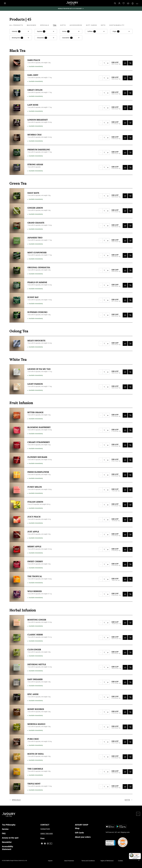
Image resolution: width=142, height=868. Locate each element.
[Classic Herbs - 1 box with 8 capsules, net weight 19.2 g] (17, 637)
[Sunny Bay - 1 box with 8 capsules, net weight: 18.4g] (17, 300)
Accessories (76, 25)
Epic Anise (33, 694)
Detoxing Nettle (37, 664)
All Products (16, 25)
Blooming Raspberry (39, 427)
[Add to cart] (125, 63)
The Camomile (35, 769)
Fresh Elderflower (38, 472)
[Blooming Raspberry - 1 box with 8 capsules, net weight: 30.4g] (17, 430)
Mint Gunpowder (37, 252)
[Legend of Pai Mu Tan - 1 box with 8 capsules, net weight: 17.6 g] (17, 372)
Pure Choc (33, 739)
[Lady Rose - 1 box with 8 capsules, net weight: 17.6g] (17, 108)
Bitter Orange (35, 412)
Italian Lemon (35, 502)
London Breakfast (38, 120)
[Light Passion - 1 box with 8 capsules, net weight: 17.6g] (17, 387)
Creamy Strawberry (39, 442)
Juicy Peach (34, 517)
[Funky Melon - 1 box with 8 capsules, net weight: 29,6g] (17, 490)
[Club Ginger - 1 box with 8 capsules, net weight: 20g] (17, 652)
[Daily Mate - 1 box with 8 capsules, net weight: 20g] (17, 196)
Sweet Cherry (35, 561)
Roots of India (35, 754)
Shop (77, 828)
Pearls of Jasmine (37, 282)
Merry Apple (34, 546)
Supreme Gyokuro (37, 312)
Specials (45, 25)
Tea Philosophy (9, 825)
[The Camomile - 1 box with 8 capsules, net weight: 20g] (17, 772)
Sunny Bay (33, 297)
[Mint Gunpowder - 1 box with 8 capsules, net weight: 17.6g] (17, 255)
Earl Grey (33, 75)
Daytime (41, 31)
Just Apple (33, 532)
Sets (103, 25)
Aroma (66, 31)
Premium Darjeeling (39, 150)
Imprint (50, 861)
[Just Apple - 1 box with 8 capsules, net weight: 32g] (17, 535)
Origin (116, 31)
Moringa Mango (36, 724)
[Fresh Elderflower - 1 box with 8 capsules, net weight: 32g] (17, 475)
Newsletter (7, 842)
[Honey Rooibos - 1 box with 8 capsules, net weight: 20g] (17, 712)
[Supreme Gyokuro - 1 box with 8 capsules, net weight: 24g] (17, 315)
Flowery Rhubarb (37, 457)
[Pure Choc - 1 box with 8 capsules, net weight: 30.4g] (17, 742)
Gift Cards (91, 25)
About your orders (83, 837)
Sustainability (117, 25)
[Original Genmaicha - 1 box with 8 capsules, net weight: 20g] (17, 270)
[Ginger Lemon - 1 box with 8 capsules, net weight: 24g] (17, 211)
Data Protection (69, 861)
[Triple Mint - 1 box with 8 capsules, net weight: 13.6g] (17, 787)
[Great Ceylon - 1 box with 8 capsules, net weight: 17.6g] (17, 93)
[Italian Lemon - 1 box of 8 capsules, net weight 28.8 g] (17, 505)
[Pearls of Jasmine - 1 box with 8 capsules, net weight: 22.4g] (17, 285)
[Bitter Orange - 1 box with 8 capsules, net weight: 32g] (17, 415)
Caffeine (92, 31)
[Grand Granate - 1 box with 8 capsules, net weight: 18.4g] (17, 226)
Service (5, 829)
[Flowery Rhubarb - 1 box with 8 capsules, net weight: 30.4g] (17, 460)
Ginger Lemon (35, 208)
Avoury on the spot (10, 838)
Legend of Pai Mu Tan (39, 369)
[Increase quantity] (108, 63)
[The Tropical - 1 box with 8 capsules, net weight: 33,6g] (17, 579)
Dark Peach (34, 60)
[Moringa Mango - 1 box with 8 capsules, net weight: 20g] (17, 727)
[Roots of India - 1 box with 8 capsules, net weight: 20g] (17, 757)
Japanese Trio (35, 238)
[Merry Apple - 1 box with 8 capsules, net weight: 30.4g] (17, 549)
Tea (55, 25)
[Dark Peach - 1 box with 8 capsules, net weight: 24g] (17, 63)
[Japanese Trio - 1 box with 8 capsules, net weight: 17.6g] (17, 240)
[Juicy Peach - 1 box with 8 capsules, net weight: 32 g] (17, 520)
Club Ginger (34, 649)
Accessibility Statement (7, 848)
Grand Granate (36, 223)
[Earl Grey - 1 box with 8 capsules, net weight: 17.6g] (17, 78)
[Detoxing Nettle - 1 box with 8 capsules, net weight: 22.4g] (17, 667)
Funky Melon (35, 487)
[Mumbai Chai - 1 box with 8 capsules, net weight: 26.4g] (17, 138)
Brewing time (18, 38)
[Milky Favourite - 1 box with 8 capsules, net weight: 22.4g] (17, 343)
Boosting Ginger (37, 620)
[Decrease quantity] (101, 63)
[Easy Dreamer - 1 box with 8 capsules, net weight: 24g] (17, 682)
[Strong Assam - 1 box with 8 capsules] (17, 167)
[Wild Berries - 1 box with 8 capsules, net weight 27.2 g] (17, 594)
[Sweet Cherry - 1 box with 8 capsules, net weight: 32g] (17, 564)
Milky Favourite (36, 341)
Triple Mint (34, 784)
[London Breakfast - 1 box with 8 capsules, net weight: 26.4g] (17, 123)
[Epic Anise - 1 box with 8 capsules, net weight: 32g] (17, 697)
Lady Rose (33, 105)
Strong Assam (35, 164)
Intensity (16, 31)
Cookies (120, 861)
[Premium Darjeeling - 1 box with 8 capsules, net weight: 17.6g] (17, 152)
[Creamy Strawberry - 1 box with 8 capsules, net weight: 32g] (17, 445)
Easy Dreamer (35, 679)
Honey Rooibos (36, 709)
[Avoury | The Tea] (9, 815)
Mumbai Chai (34, 135)
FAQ (4, 833)
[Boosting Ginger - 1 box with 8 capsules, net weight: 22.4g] (17, 623)
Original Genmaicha (39, 267)
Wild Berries (35, 591)
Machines (32, 25)
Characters (42, 38)
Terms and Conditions (88, 861)
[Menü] (140, 854)
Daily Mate (33, 193)
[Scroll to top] (138, 814)
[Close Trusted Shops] (139, 861)
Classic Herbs (35, 635)
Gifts (63, 25)
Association (67, 38)
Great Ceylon (35, 90)
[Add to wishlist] (130, 63)
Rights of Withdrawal (107, 861)
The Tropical (35, 576)
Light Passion (35, 384)
